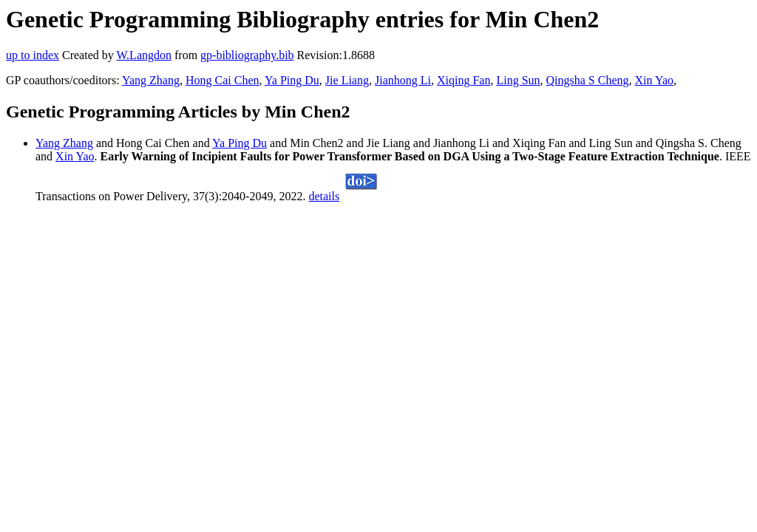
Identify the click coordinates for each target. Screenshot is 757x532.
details (324, 196)
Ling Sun (518, 80)
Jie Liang (347, 80)
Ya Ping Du (292, 80)
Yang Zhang (151, 80)
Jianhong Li (403, 80)
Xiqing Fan (464, 80)
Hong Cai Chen (223, 80)
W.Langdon (144, 55)
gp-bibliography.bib (247, 55)
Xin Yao (654, 80)
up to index (33, 55)
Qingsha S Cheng (588, 80)
